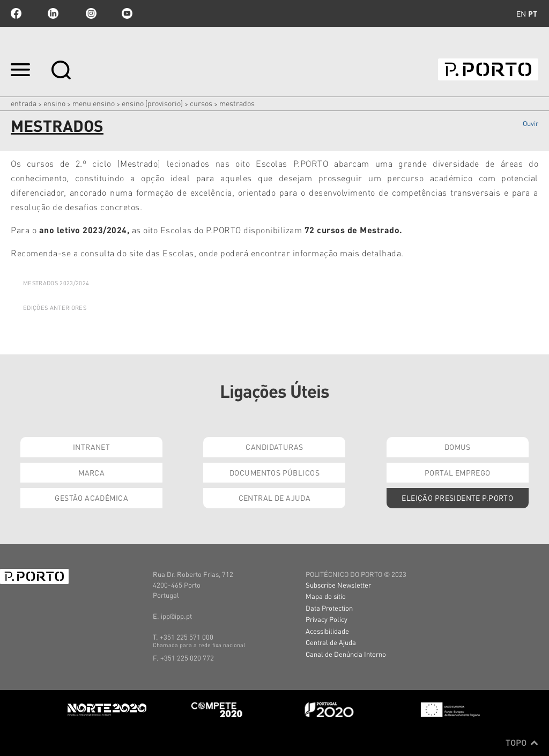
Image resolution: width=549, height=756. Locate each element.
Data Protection (329, 608)
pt (533, 13)
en (521, 13)
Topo (522, 743)
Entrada (24, 103)
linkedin (53, 13)
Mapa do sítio (326, 596)
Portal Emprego (458, 472)
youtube (127, 13)
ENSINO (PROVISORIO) (152, 103)
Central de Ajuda (275, 498)
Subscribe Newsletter (338, 585)
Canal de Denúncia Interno (346, 654)
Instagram (90, 13)
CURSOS (201, 103)
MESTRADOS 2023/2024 (56, 283)
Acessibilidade (327, 631)
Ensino (54, 103)
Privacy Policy (327, 619)
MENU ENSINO (94, 103)
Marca (91, 472)
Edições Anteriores (55, 308)
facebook (16, 13)
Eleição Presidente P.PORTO (457, 498)
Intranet (91, 447)
